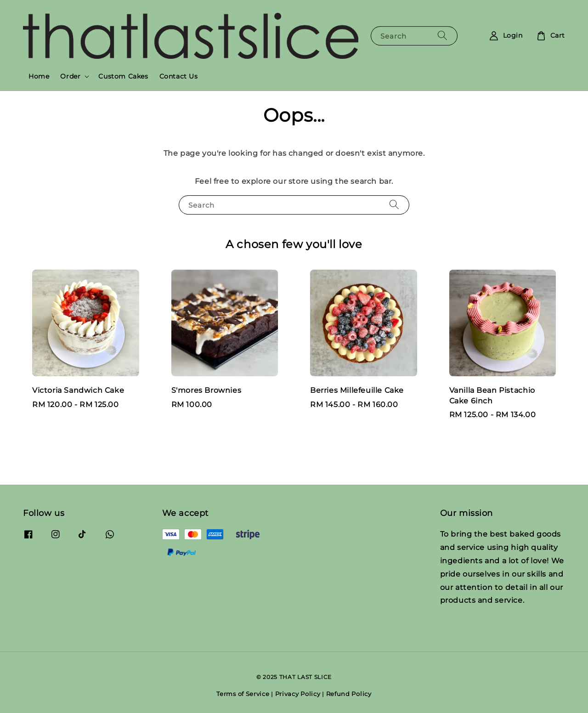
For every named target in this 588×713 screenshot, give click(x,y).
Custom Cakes (123, 76)
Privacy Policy (298, 694)
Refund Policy (349, 694)
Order (70, 76)
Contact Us (179, 76)
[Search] (442, 36)
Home (39, 76)
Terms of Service (243, 694)
